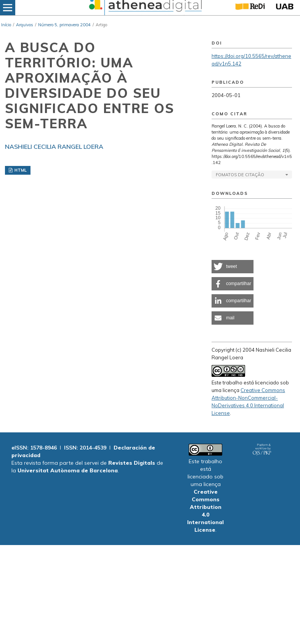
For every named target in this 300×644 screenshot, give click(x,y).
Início (6, 25)
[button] (233, 267)
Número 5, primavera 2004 (64, 25)
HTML (20, 170)
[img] (144, 8)
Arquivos (25, 25)
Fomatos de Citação (240, 175)
